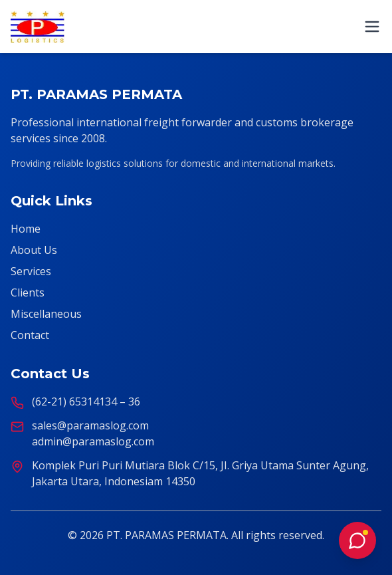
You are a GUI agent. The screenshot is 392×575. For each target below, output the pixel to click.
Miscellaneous (46, 314)
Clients (28, 292)
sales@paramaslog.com (90, 425)
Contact (30, 335)
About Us (34, 250)
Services (31, 271)
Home (26, 229)
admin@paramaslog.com (93, 441)
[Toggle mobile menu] (372, 27)
